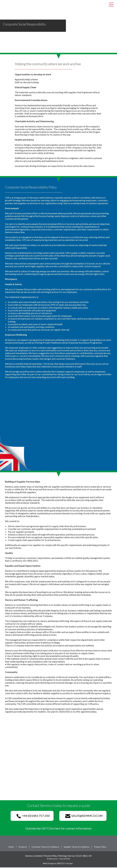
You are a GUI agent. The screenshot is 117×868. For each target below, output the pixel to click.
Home (11, 847)
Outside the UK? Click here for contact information (58, 829)
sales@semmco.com (84, 817)
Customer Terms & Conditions (45, 847)
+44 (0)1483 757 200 (33, 817)
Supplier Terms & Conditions (77, 847)
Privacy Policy (100, 847)
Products (23, 847)
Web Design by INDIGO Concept (58, 864)
